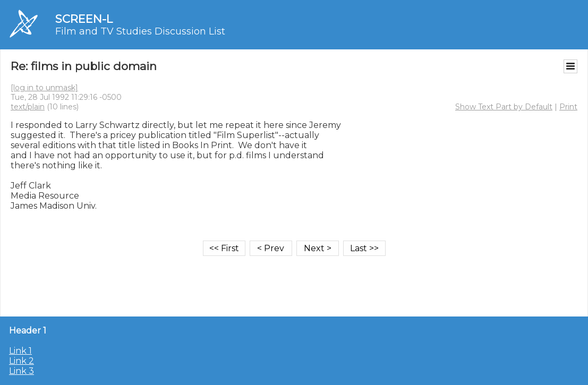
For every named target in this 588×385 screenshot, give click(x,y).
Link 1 (20, 351)
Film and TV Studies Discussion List (140, 31)
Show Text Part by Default (504, 107)
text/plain (28, 107)
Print (568, 107)
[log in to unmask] (44, 88)
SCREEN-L (84, 19)
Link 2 (22, 361)
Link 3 (22, 371)
